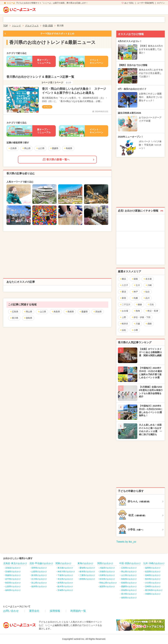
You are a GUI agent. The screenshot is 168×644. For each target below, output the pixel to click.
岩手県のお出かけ (13, 579)
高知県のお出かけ (129, 590)
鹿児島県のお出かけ (154, 590)
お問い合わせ (11, 611)
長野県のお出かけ (39, 568)
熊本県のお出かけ (153, 579)
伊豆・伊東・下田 (141, 317)
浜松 (123, 330)
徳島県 (28, 318)
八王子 (124, 285)
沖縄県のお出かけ (153, 594)
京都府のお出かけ (107, 572)
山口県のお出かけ (129, 575)
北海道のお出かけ (13, 568)
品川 (146, 298)
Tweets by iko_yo (126, 542)
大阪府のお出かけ (107, 568)
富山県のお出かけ (39, 583)
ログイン (161, 3)
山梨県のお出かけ (39, 572)
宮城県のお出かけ (13, 572)
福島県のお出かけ (13, 590)
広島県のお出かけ (129, 568)
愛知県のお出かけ (87, 568)
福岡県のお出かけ (153, 568)
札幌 (135, 298)
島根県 (70, 312)
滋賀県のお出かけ (107, 586)
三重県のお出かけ (87, 575)
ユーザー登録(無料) (146, 3)
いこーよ (11, 3)
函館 (149, 324)
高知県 (97, 312)
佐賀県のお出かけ (153, 572)
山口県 (42, 312)
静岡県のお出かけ (87, 579)
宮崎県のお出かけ (153, 586)
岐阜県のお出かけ (87, 572)
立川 (137, 285)
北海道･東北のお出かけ (15, 563)
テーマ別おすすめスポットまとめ (57, 34)
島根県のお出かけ (129, 583)
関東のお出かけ (63, 563)
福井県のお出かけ (39, 586)
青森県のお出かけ (13, 575)
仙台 (146, 292)
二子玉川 (125, 305)
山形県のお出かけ (13, 586)
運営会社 (34, 611)
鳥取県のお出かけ (129, 579)
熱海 (137, 311)
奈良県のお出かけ (107, 579)
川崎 (149, 285)
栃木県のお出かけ (65, 586)
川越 (137, 324)
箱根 (135, 279)
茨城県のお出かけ (65, 590)
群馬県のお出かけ (65, 583)
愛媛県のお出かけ (129, 586)
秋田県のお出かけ (13, 583)
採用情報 (55, 611)
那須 (123, 292)
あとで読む (129, 3)
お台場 (124, 311)
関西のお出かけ (105, 563)
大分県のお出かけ (153, 583)
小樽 (135, 330)
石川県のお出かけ (39, 579)
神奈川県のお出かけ (66, 572)
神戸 (135, 292)
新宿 (123, 298)
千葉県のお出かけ (65, 575)
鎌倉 (139, 305)
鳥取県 (56, 312)
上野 (123, 317)
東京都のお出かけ (65, 568)
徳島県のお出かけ (129, 598)
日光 (151, 305)
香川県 (14, 318)
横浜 (123, 279)
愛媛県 (84, 312)
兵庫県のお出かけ (107, 575)
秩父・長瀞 (152, 311)
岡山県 (28, 312)
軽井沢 (124, 324)
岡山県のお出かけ (129, 572)
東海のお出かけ (85, 563)
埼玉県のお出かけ (65, 579)
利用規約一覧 (78, 611)
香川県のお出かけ (129, 594)
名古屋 (147, 279)
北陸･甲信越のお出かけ (41, 563)
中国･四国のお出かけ (130, 563)
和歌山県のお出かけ (108, 583)
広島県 (14, 312)
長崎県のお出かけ (153, 575)
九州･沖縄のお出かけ (154, 563)
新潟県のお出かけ (39, 575)
